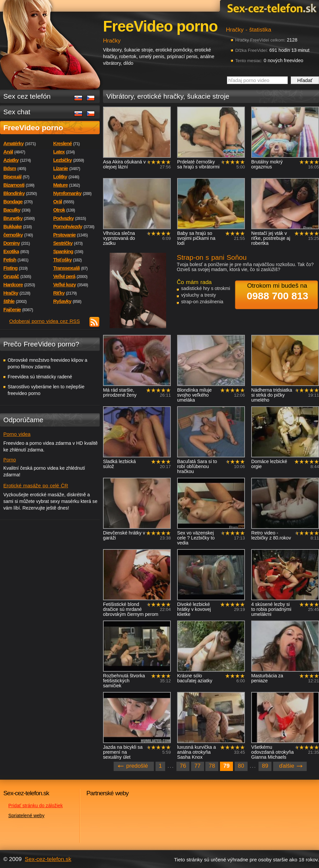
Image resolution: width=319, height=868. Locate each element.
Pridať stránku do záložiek (36, 806)
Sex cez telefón (27, 96)
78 (212, 766)
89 (265, 766)
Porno (10, 460)
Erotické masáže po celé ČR (36, 485)
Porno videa (17, 434)
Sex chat (17, 112)
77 (198, 766)
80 (241, 766)
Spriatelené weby (26, 816)
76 (183, 766)
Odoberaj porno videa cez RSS (45, 321)
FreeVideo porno (33, 128)
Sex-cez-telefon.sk (271, 8)
